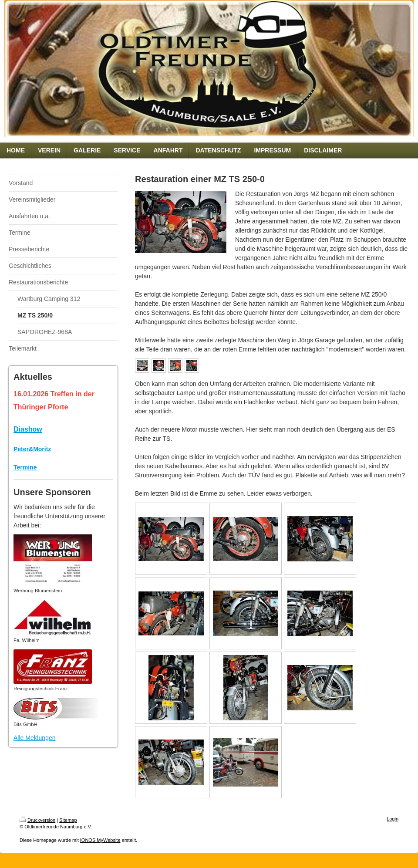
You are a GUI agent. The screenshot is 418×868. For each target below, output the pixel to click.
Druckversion (37, 820)
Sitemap (68, 820)
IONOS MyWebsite (100, 840)
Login (393, 819)
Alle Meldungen (35, 738)
